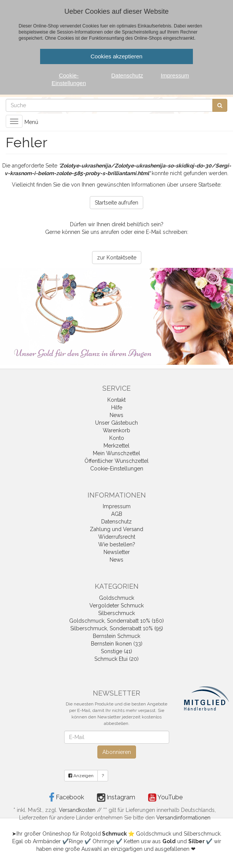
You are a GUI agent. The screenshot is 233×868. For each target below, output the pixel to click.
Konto (117, 438)
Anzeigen (81, 776)
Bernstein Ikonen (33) (117, 644)
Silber (197, 841)
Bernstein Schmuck (117, 636)
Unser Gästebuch (117, 423)
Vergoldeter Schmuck (117, 606)
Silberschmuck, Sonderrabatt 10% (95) (117, 628)
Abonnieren (117, 752)
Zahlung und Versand (117, 529)
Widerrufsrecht (117, 537)
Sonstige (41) (117, 651)
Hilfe (117, 407)
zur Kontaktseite (117, 258)
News (117, 415)
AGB (117, 514)
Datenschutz (117, 522)
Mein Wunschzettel (117, 453)
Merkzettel (117, 446)
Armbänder (47, 841)
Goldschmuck (117, 598)
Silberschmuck (117, 613)
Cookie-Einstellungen (117, 469)
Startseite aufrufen (117, 203)
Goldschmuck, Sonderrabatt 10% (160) (117, 621)
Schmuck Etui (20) (117, 659)
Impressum (117, 506)
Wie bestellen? (117, 544)
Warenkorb (117, 430)
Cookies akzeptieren (117, 56)
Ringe (76, 841)
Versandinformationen (183, 818)
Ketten (132, 841)
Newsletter (117, 552)
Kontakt (117, 400)
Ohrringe (103, 841)
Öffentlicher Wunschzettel (117, 461)
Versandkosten (77, 810)
